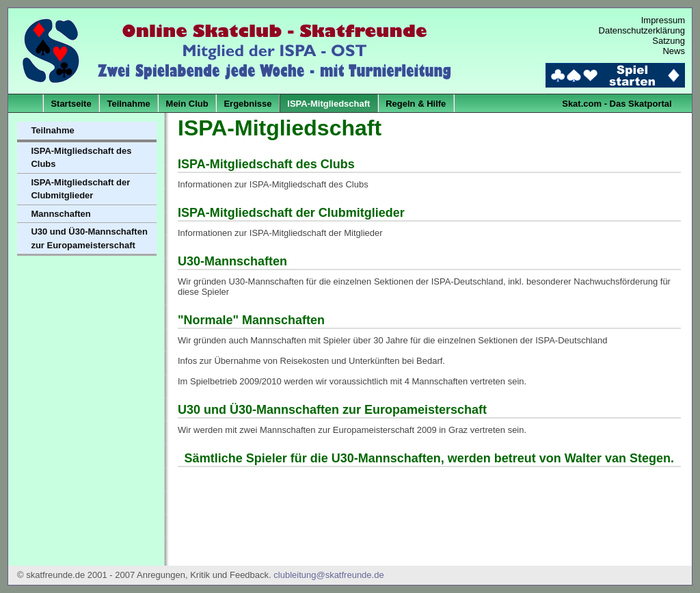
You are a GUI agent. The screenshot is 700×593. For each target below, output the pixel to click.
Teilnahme (128, 104)
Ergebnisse (247, 104)
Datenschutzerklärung (642, 30)
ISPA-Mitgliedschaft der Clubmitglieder (80, 189)
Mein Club (187, 104)
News (674, 51)
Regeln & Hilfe (416, 104)
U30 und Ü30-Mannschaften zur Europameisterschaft (89, 238)
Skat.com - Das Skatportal (617, 104)
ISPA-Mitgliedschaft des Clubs (81, 158)
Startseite (71, 104)
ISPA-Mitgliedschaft (328, 104)
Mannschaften (60, 214)
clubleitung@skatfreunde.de (328, 575)
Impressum (663, 20)
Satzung (669, 41)
